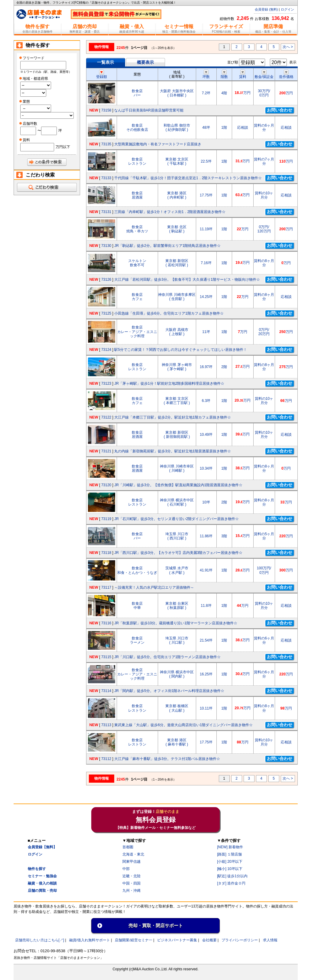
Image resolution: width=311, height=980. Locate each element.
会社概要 (209, 940)
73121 (106, 451)
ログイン (287, 9)
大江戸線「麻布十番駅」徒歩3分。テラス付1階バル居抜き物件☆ (167, 759)
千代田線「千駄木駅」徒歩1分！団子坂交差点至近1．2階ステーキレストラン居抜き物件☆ (188, 178)
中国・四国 (131, 883)
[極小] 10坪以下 (230, 869)
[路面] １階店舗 (229, 854)
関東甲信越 (131, 862)
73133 (106, 178)
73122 (106, 417)
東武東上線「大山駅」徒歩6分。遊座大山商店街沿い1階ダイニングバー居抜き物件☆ (183, 725)
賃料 (243, 75)
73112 (106, 759)
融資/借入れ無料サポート (90, 940)
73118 (106, 553)
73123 (106, 383)
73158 (106, 110)
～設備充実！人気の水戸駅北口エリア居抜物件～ (154, 587)
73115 (106, 657)
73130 (106, 246)
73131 (106, 212)
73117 (106, 587)
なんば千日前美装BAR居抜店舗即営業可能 (149, 110)
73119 (106, 519)
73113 (106, 725)
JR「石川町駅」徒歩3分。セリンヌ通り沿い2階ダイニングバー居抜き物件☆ (177, 519)
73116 (106, 623)
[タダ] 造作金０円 (231, 883)
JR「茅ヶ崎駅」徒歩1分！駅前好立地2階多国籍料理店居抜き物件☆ (169, 383)
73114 (106, 691)
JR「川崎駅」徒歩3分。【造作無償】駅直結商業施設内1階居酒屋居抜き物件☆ (178, 485)
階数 (224, 75)
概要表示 (145, 62)
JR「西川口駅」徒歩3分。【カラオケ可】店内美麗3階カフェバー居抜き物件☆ (178, 553)
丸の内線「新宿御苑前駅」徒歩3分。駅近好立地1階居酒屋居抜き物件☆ (172, 451)
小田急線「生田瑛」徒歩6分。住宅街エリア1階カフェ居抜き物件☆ (169, 313)
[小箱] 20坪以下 (230, 862)
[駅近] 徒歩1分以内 (232, 876)
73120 (106, 485)
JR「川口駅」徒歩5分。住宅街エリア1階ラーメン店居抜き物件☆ (167, 657)
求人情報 (270, 940)
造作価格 (286, 75)
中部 (126, 869)
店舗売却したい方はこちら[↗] (40, 940)
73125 (106, 313)
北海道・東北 (133, 854)
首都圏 (128, 847)
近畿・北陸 (131, 876)
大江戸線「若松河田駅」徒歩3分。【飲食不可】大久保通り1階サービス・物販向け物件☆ (187, 280)
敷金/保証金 (264, 75)
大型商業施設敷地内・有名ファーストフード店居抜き (158, 144)
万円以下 (63, 147)
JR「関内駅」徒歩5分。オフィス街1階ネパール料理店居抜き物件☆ (169, 691)
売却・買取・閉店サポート (156, 925)
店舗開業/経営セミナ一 (133, 940)
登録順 (102, 75)
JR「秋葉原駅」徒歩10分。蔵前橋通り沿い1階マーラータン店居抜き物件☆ (176, 623)
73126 (106, 280)
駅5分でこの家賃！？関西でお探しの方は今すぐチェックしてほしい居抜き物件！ (181, 350)
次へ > (288, 47)
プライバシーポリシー (240, 940)
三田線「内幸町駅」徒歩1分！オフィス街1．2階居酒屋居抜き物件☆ (170, 212)
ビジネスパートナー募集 (177, 940)
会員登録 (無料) (266, 9)
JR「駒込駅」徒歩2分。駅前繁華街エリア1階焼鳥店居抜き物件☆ (167, 246)
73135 (106, 144)
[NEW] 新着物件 (230, 847)
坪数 (206, 75)
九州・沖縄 (131, 891)
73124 (106, 350)
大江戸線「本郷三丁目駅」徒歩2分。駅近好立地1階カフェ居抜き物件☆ (172, 417)
